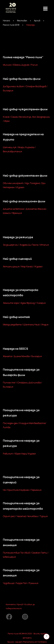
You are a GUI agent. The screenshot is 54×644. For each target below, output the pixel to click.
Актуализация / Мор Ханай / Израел (23, 266)
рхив (21, 604)
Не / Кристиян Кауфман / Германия (22, 490)
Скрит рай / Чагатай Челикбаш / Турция (25, 516)
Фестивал (22, 21)
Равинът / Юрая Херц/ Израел (19, 454)
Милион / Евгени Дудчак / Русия (20, 65)
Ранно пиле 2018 (11, 25)
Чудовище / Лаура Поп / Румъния (21, 583)
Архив (37, 21)
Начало (6, 21)
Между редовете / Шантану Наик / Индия (26, 325)
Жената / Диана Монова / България (22, 356)
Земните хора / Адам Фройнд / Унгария (24, 303)
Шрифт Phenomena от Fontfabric (31, 642)
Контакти (11, 604)
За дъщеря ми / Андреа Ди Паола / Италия (26, 245)
